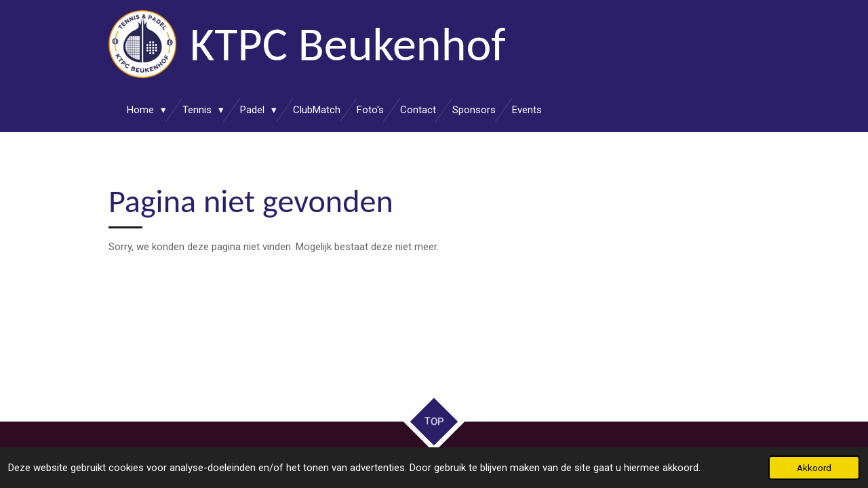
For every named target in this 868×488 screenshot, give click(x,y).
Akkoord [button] (814, 468)
